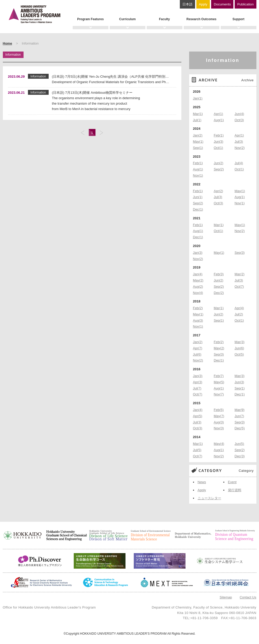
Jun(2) (219, 163)
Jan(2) (198, 135)
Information (223, 60)
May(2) (198, 280)
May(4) (219, 444)
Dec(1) (198, 209)
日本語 (187, 4)
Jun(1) (198, 197)
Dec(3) (240, 456)
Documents (222, 4)
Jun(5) (239, 444)
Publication (246, 4)
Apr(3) (198, 382)
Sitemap (226, 597)
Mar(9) (240, 410)
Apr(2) (218, 191)
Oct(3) (239, 120)
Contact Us (248, 597)
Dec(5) (240, 428)
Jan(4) (198, 274)
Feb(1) (219, 135)
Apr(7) (198, 348)
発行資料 (235, 490)
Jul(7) (197, 388)
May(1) (198, 142)
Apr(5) (198, 416)
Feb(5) (219, 410)
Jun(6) (239, 348)
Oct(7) (239, 287)
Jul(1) (197, 120)
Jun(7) (239, 416)
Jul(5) (197, 450)
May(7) (219, 416)
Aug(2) (198, 287)
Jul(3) (239, 142)
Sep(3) (240, 253)
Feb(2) (198, 308)
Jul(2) (239, 314)
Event (232, 482)
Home (8, 43)
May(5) (219, 382)
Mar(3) (240, 342)
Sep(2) (219, 169)
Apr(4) (239, 308)
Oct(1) (218, 148)
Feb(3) (219, 274)
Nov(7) (219, 394)
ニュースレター (209, 498)
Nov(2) (240, 148)
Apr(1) (218, 114)
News (202, 482)
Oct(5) (239, 354)
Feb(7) (219, 376)
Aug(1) (219, 120)
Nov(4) (198, 293)
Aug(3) (198, 320)
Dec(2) (219, 293)
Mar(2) (240, 274)
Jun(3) (219, 142)
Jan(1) (198, 98)
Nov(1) (198, 175)
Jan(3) (198, 253)
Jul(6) (197, 354)
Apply (203, 4)
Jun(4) (239, 114)
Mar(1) (198, 114)
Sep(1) (198, 148)
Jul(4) (239, 163)
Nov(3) (219, 428)
